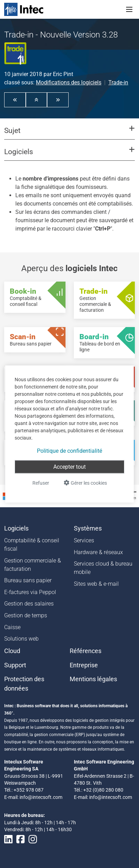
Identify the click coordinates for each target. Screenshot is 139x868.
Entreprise (84, 665)
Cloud (12, 651)
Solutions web (21, 639)
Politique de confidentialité (69, 451)
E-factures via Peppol (30, 592)
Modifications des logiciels (69, 82)
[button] (15, 100)
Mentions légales (93, 679)
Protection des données (24, 684)
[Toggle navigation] (129, 9)
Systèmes (88, 528)
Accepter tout (69, 467)
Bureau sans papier (28, 580)
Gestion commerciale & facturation (33, 565)
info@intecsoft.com (41, 797)
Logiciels (16, 528)
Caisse (12, 627)
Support (15, 665)
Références (86, 651)
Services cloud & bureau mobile (103, 568)
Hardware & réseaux (98, 552)
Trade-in (118, 82)
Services (84, 540)
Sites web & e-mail (96, 584)
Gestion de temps (26, 615)
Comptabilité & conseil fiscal (32, 545)
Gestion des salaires (29, 604)
